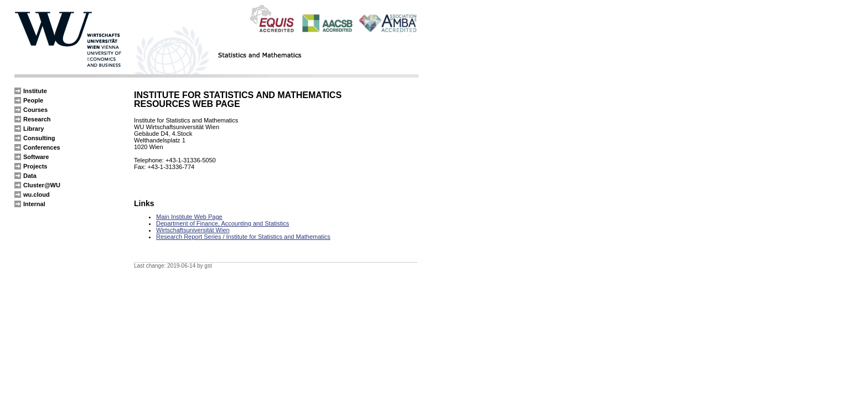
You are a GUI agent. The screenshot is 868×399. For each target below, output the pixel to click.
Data (30, 176)
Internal (34, 204)
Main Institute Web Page (189, 217)
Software (36, 157)
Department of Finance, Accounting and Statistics (223, 223)
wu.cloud (37, 195)
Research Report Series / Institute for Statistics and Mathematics (243, 237)
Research (37, 119)
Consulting (39, 138)
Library (33, 129)
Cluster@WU (42, 185)
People (33, 100)
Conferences (42, 147)
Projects (35, 166)
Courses (35, 110)
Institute (35, 91)
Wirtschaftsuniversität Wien (193, 230)
